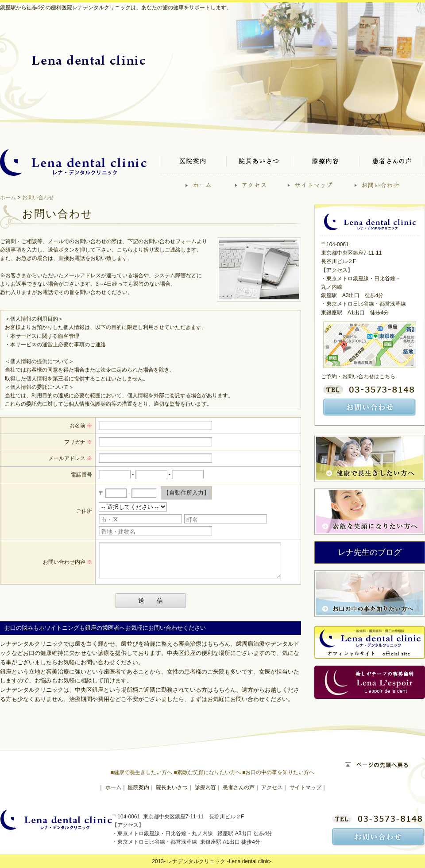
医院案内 (139, 787)
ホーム (8, 198)
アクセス (272, 787)
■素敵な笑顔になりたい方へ (207, 772)
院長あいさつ (172, 787)
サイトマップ (305, 787)
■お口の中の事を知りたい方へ (278, 772)
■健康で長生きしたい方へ (141, 772)
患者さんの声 (239, 787)
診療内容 (205, 787)
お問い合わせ (38, 198)
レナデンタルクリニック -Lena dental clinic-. (220, 861)
